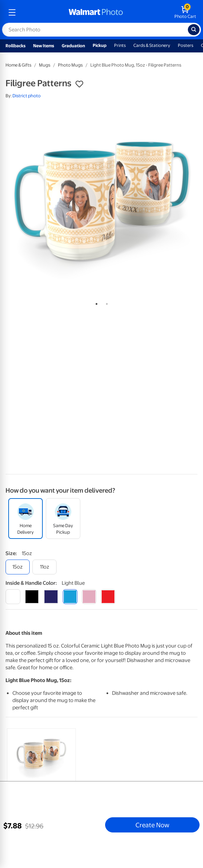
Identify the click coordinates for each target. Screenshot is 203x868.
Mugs (45, 65)
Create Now (152, 825)
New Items (44, 46)
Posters (186, 45)
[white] (13, 597)
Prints (120, 45)
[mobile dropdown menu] (12, 12)
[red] (108, 597)
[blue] (51, 597)
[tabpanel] (101, 201)
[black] (32, 597)
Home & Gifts (18, 65)
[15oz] (18, 567)
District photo (27, 96)
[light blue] (70, 597)
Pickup (100, 45)
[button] (79, 84)
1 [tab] (95, 303)
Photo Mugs (70, 65)
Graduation (73, 46)
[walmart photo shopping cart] (185, 12)
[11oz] (44, 567)
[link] (41, 778)
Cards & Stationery (152, 45)
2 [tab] (105, 303)
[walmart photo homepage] (96, 12)
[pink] (89, 597)
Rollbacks (16, 46)
